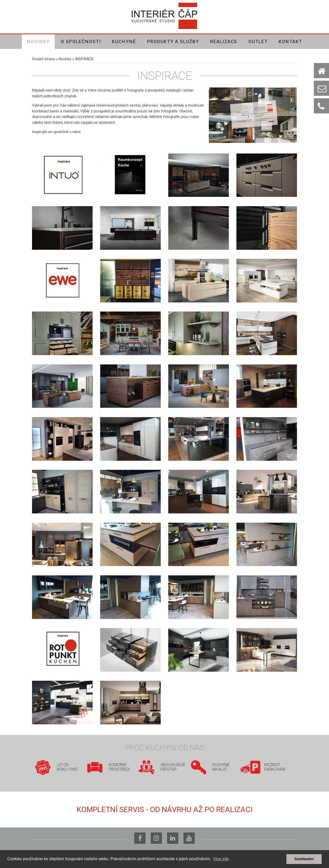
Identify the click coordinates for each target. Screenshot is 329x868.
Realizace (224, 41)
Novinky (38, 41)
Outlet (258, 41)
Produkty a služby (173, 41)
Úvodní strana (43, 59)
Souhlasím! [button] (304, 859)
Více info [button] (221, 859)
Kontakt (291, 41)
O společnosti (81, 41)
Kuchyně (124, 41)
